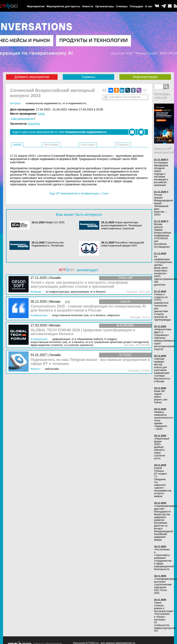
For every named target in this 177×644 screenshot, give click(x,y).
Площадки (136, 6)
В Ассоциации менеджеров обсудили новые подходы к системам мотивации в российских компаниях (161, 172)
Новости (88, 6)
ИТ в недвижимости (74, 103)
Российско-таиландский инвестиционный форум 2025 (123, 244)
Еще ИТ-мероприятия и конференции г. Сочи (79, 193)
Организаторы (105, 6)
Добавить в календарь (125, 97)
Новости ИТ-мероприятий (164, 151)
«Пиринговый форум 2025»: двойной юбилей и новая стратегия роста (162, 449)
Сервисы (88, 77)
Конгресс (16, 103)
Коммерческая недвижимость (44, 103)
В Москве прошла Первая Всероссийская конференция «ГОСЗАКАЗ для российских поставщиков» (163, 234)
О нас (149, 6)
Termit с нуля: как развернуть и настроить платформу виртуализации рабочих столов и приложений (79, 285)
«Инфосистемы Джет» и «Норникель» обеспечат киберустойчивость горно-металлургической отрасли (165, 339)
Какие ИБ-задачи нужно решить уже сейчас (161, 397)
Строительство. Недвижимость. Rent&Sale (48, 244)
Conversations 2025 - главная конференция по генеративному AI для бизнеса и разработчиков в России (88, 308)
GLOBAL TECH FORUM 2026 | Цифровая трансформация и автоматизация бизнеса (83, 332)
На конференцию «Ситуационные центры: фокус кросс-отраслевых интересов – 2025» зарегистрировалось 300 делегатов (166, 271)
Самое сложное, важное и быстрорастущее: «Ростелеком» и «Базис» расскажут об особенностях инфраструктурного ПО (165, 617)
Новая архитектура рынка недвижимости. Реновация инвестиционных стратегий (122, 225)
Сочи (41, 114)
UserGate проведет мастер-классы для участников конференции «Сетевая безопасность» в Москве (162, 370)
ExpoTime (34, 124)
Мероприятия (36, 6)
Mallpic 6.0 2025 (55, 222)
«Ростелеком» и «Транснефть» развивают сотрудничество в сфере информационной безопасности (164, 559)
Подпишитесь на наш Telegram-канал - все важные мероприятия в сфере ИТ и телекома (90, 362)
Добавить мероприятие (32, 77)
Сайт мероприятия (22, 119)
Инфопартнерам (145, 77)
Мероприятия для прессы (63, 6)
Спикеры (122, 6)
